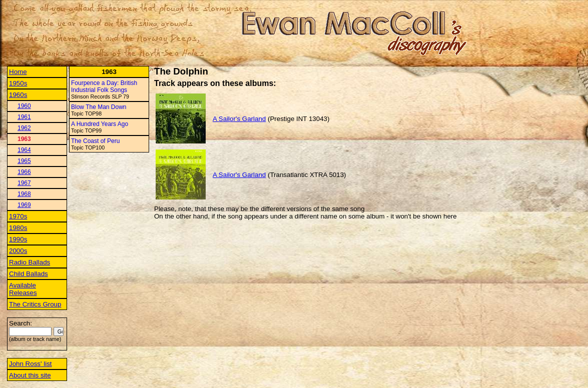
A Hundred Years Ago (100, 124)
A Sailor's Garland (239, 119)
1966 (24, 172)
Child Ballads (29, 274)
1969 (24, 205)
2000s (18, 251)
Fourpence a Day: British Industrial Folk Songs (104, 86)
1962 (24, 128)
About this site (30, 375)
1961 (24, 117)
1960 (24, 106)
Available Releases (23, 289)
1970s (18, 216)
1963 (24, 139)
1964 (24, 150)
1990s (18, 239)
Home (18, 72)
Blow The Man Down (99, 107)
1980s (18, 228)
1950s (18, 83)
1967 (24, 183)
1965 (24, 161)
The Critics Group (35, 304)
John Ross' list (31, 364)
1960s (18, 95)
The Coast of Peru (95, 141)
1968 (24, 194)
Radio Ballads (30, 262)
